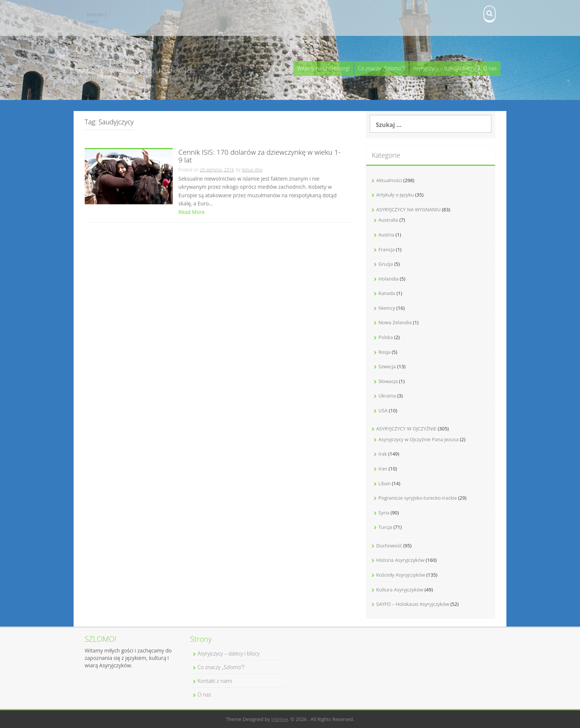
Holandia (388, 279)
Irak (383, 454)
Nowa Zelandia (395, 322)
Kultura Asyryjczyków (400, 590)
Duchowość (389, 546)
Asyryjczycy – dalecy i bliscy (444, 68)
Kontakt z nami (97, 18)
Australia (388, 220)
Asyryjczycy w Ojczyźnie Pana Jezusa (419, 439)
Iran (383, 469)
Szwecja (387, 366)
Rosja (385, 352)
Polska (386, 337)
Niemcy (387, 308)
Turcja (385, 527)
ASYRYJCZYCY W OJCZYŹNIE (406, 429)
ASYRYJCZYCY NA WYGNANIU (408, 209)
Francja (387, 249)
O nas (490, 68)
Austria (386, 235)
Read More (191, 212)
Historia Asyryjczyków (400, 560)
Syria (384, 513)
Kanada (387, 293)
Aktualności (389, 180)
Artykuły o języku (395, 195)
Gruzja (386, 264)
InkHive (279, 719)
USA (383, 410)
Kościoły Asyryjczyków (401, 575)
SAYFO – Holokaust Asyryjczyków (413, 604)
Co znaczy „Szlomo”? (382, 68)
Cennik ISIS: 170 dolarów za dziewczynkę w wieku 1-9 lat (259, 157)
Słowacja (388, 381)
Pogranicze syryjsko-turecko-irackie (418, 498)
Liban (385, 483)
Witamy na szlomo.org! (323, 68)
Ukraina (387, 396)
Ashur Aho (252, 170)
